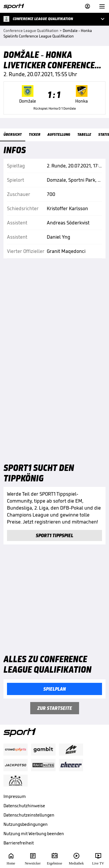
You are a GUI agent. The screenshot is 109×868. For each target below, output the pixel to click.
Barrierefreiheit (19, 843)
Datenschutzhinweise (24, 806)
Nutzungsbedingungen (26, 824)
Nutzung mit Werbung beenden (34, 834)
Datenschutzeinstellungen (29, 815)
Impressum (15, 796)
